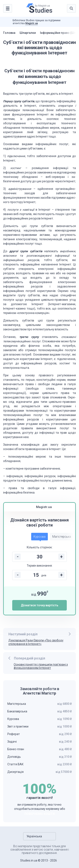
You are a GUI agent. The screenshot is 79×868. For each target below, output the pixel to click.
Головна (9, 33)
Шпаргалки (28, 33)
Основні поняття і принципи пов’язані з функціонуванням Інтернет (41, 666)
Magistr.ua (31, 23)
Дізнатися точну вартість (39, 605)
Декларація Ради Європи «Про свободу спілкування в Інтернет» (36, 642)
